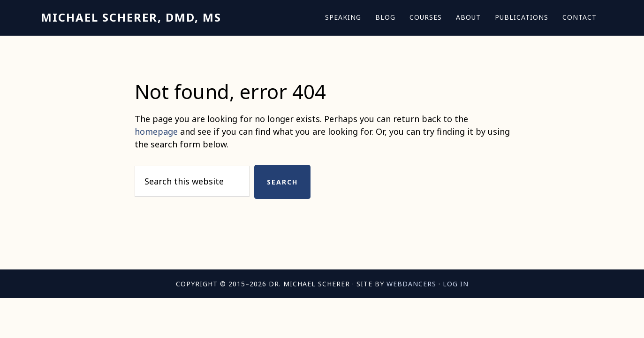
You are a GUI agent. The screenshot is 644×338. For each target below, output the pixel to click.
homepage (156, 131)
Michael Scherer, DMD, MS (131, 17)
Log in (456, 284)
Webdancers (411, 284)
